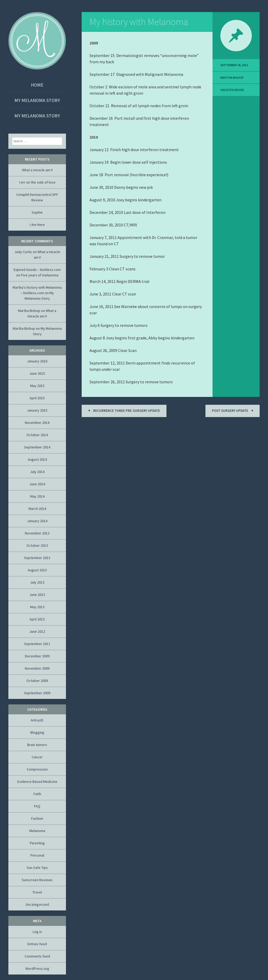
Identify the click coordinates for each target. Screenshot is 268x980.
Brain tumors (37, 745)
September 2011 (37, 644)
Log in (37, 932)
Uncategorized (232, 90)
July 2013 (37, 582)
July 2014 (37, 472)
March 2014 (37, 509)
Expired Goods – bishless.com (37, 270)
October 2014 (37, 435)
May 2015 (37, 386)
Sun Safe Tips (37, 868)
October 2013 (37, 545)
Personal (37, 855)
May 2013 (37, 607)
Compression (37, 769)
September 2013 (37, 558)
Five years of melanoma (40, 275)
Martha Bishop (232, 78)
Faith (37, 794)
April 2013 (37, 619)
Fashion (37, 818)
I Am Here (37, 225)
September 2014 (37, 447)
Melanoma (37, 831)
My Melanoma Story (37, 100)
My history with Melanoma (139, 22)
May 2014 (37, 496)
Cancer (37, 757)
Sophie (37, 212)
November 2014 (37, 423)
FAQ (37, 806)
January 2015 (37, 410)
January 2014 (37, 521)
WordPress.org (37, 968)
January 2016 (37, 361)
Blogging (37, 732)
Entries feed (37, 944)
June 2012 (37, 631)
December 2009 (37, 656)
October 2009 (37, 681)
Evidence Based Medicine (37, 782)
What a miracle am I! (37, 170)
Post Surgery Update (233, 410)
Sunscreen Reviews (37, 880)
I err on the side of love (37, 182)
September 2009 (37, 693)
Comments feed (37, 956)
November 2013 (37, 533)
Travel (37, 892)
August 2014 (37, 459)
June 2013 (37, 595)
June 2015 (37, 373)
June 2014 (37, 484)
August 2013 (37, 570)
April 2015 (37, 398)
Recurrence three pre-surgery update (123, 410)
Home (37, 85)
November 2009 (37, 668)
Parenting (37, 843)
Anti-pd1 (37, 720)
